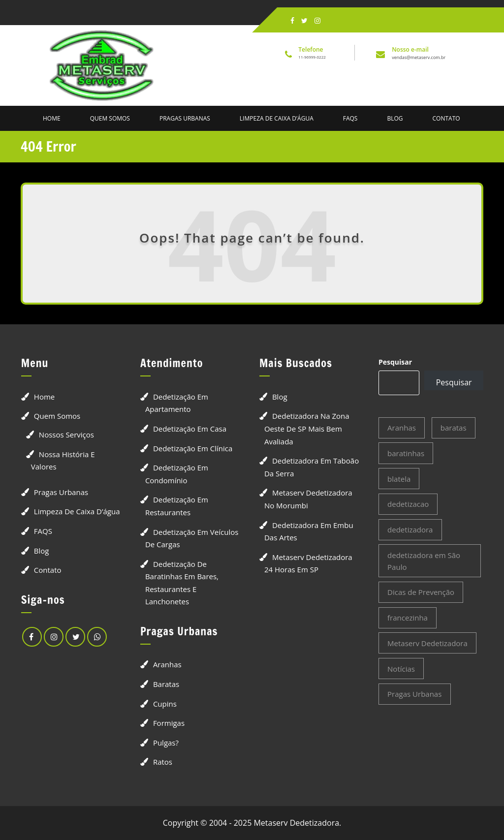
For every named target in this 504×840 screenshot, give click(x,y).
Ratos (163, 762)
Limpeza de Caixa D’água (277, 118)
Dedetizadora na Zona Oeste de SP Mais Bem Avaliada (307, 428)
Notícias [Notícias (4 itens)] (401, 669)
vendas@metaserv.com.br (419, 57)
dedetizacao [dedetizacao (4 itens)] (408, 504)
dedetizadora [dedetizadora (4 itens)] (410, 529)
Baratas (166, 684)
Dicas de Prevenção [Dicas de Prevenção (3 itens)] (421, 592)
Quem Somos (110, 118)
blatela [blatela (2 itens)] (399, 479)
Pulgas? (166, 743)
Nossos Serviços (66, 435)
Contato (446, 118)
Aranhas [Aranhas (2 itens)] (402, 428)
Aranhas (167, 664)
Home (52, 118)
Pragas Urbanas (185, 118)
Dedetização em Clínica (193, 448)
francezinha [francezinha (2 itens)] (408, 618)
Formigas (169, 723)
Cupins (165, 704)
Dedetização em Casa (190, 429)
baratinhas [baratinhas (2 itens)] (406, 453)
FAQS (350, 118)
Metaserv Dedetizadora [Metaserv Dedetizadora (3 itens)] (427, 643)
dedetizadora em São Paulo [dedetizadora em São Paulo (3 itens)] (424, 561)
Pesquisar (395, 362)
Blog (395, 118)
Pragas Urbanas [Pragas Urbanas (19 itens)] (414, 694)
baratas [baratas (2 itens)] (454, 428)
